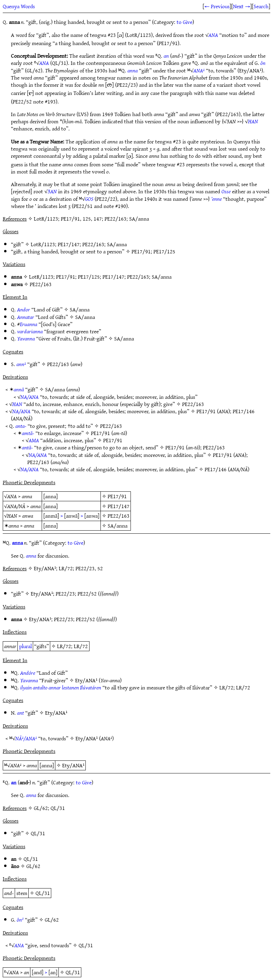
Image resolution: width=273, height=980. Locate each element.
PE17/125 (164, 251)
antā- (27, 447)
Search (261, 6)
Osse (226, 191)
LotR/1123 (43, 244)
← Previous (217, 6)
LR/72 (64, 646)
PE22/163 (93, 244)
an (166, 56)
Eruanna (29, 324)
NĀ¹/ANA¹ (26, 738)
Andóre (28, 673)
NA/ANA (30, 397)
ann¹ (21, 364)
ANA (213, 35)
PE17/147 (69, 244)
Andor (24, 309)
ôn (263, 63)
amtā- (28, 433)
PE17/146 (244, 411)
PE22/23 (65, 593)
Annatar (26, 317)
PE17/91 (141, 251)
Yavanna (26, 338)
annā (19, 389)
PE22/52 (87, 593)
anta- (21, 426)
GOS (89, 199)
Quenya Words (19, 6)
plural (25, 646)
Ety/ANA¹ (42, 593)
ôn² (20, 920)
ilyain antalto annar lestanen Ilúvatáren (61, 687)
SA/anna (117, 244)
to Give (185, 22)
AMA (34, 440)
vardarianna (30, 331)
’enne (216, 199)
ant (21, 713)
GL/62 (33, 866)
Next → (242, 6)
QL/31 (38, 833)
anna (133, 70)
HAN (253, 121)
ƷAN (52, 191)
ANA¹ (199, 70)
